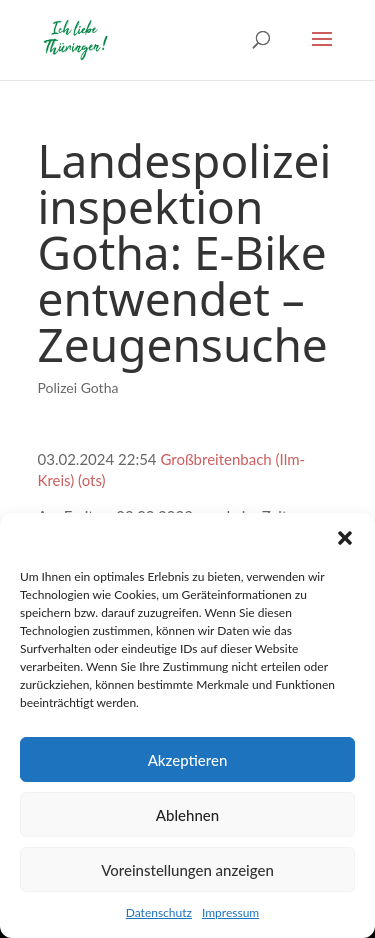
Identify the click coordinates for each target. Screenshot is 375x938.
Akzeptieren (188, 760)
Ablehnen (187, 815)
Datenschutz (159, 912)
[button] (345, 538)
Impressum (230, 912)
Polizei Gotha (78, 387)
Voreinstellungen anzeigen (187, 870)
